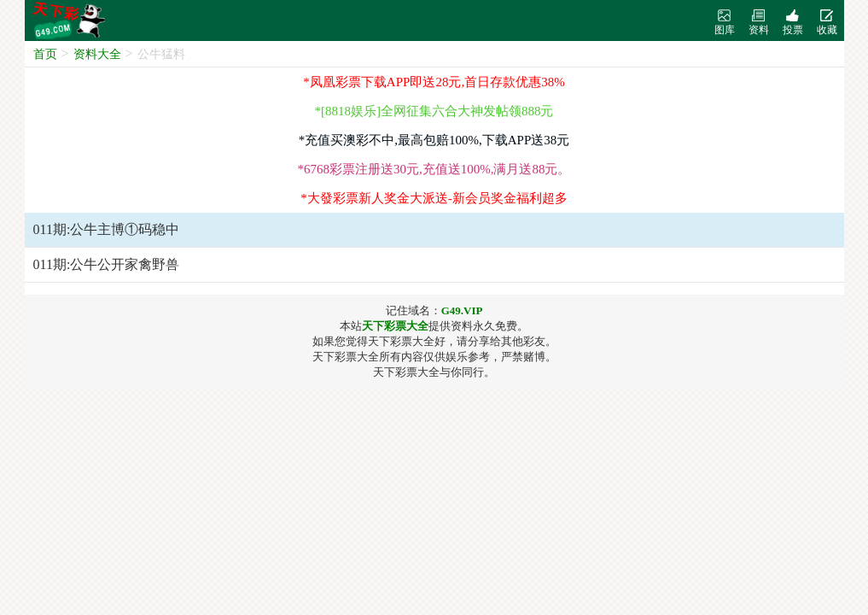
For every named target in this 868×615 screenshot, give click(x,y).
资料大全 (97, 54)
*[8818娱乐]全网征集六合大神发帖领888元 (434, 111)
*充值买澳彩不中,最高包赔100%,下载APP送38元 (434, 140)
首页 (45, 54)
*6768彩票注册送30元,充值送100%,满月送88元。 (434, 169)
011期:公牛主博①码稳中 (107, 229)
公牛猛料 (161, 54)
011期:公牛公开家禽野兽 (107, 264)
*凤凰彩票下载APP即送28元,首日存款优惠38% (434, 82)
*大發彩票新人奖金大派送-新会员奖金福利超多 (434, 198)
